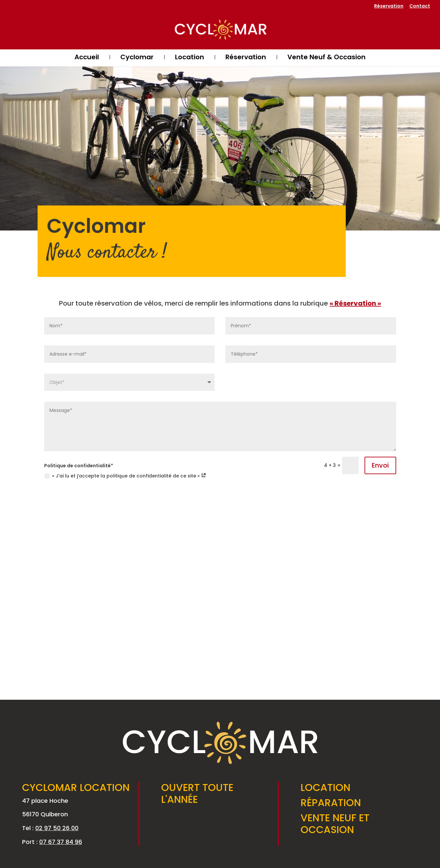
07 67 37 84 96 (61, 842)
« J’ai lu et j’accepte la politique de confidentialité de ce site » (125, 476)
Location (190, 58)
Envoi (380, 465)
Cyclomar (137, 58)
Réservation (389, 6)
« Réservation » (355, 303)
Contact (420, 6)
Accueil (87, 58)
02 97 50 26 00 (57, 828)
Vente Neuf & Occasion (326, 58)
